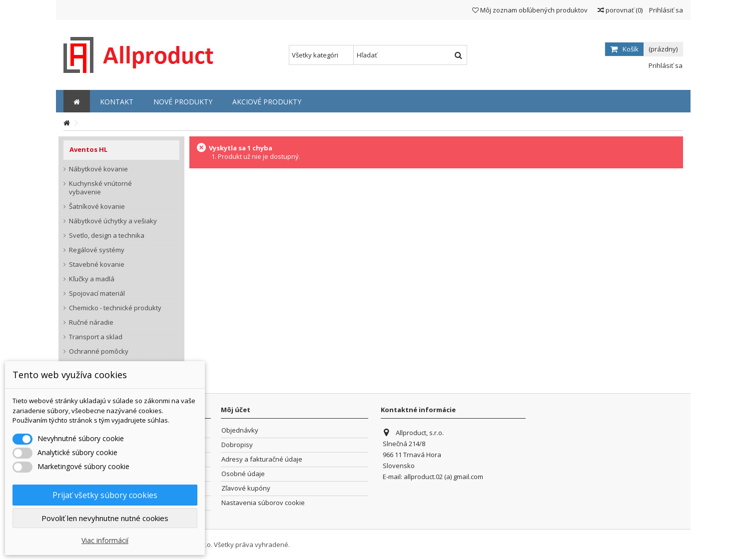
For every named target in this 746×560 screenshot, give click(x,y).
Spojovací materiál (97, 293)
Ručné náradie (91, 322)
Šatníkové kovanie (97, 207)
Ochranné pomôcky (99, 351)
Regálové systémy (97, 250)
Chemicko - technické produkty (115, 308)
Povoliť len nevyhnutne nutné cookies (105, 518)
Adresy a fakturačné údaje (262, 459)
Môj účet (236, 410)
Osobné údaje (243, 474)
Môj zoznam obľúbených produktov (530, 10)
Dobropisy (237, 445)
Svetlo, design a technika (107, 236)
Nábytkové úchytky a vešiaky (113, 221)
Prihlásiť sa (665, 10)
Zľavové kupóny (246, 488)
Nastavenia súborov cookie (263, 503)
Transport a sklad (96, 337)
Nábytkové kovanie (98, 169)
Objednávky (240, 430)
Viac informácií (105, 540)
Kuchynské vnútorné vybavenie (100, 188)
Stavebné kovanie (97, 265)
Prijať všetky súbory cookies (105, 495)
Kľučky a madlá (92, 279)
